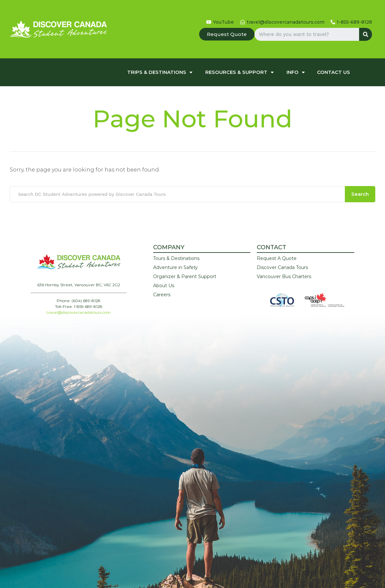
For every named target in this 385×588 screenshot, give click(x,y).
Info (296, 72)
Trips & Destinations (160, 72)
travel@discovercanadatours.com (79, 312)
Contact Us (334, 72)
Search (360, 194)
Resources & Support (239, 72)
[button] (227, 34)
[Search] (366, 34)
